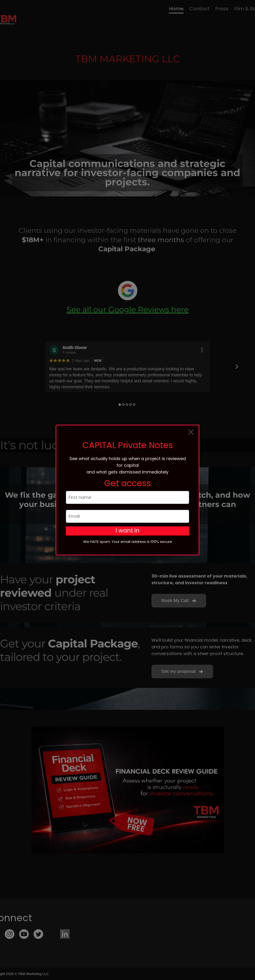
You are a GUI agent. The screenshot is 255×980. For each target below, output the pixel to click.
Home (176, 9)
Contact (199, 9)
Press (222, 9)
